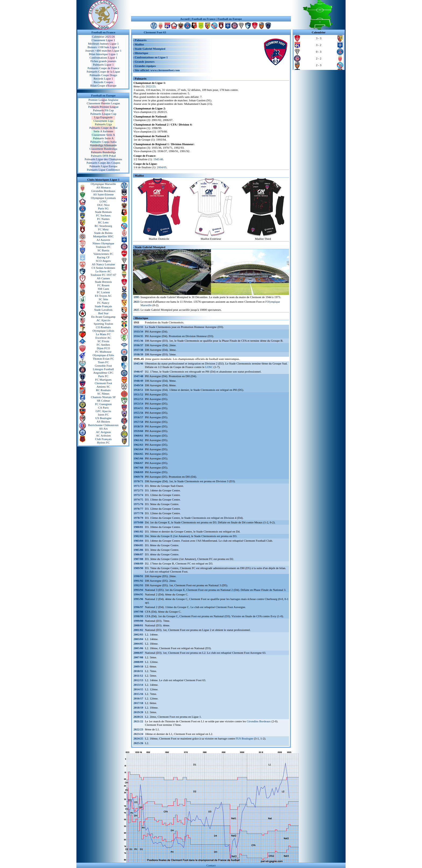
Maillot (139, 44)
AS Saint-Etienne (103, 194)
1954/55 (138, 408)
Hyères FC (103, 442)
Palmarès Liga (103, 124)
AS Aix (103, 428)
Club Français (103, 439)
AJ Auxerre (103, 240)
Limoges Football (103, 369)
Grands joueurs (145, 62)
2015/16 (138, 694)
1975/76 (138, 504)
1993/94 (138, 590)
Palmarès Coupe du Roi (103, 128)
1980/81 (138, 527)
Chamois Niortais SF (103, 397)
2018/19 (138, 708)
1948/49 (138, 381)
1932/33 (138, 327)
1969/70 (138, 477)
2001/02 (138, 630)
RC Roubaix (103, 390)
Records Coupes (103, 82)
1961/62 (138, 440)
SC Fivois (103, 341)
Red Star (103, 313)
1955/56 (138, 413)
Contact (211, 865)
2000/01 (138, 625)
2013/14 (138, 685)
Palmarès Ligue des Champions (103, 159)
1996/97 (138, 607)
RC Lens (103, 222)
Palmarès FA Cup (103, 110)
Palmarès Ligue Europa (103, 166)
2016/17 (138, 698)
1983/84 (138, 541)
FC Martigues (103, 380)
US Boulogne (103, 418)
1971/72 (138, 486)
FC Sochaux (103, 215)
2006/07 (138, 653)
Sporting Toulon (103, 324)
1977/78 (138, 513)
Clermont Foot (103, 383)
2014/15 (138, 689)
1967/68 (138, 467)
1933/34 (138, 331)
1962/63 (138, 445)
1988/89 (138, 563)
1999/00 (138, 621)
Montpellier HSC (103, 236)
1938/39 (138, 354)
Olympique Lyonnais (103, 198)
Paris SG (103, 208)
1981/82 (138, 531)
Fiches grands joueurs (103, 61)
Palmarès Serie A (103, 138)
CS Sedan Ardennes (103, 268)
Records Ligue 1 (103, 78)
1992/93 (138, 585)
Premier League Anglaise (103, 100)
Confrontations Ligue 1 (103, 58)
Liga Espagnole (103, 117)
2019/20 (138, 712)
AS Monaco (103, 187)
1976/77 (138, 509)
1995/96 (138, 599)
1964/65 (138, 454)
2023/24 (138, 734)
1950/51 (138, 390)
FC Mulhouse (103, 352)
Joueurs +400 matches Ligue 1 (103, 51)
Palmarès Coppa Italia (103, 142)
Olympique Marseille (103, 184)
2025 (136, 310)
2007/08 (138, 657)
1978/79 (138, 518)
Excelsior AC (103, 338)
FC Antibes (103, 345)
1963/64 (138, 449)
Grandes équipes (145, 66)
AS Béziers (103, 422)
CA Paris (103, 408)
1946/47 (138, 372)
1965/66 (138, 458)
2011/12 (138, 676)
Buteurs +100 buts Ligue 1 (103, 47)
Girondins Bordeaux (103, 191)
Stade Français (103, 306)
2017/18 (138, 703)
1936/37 (138, 345)
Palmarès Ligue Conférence (103, 170)
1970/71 (138, 481)
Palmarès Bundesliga (103, 152)
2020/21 (138, 717)
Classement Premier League (103, 103)
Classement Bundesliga (103, 149)
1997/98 (138, 612)
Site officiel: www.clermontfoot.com (157, 70)
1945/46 (158, 159)
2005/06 (138, 648)
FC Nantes (103, 219)
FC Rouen (103, 285)
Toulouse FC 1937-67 (103, 275)
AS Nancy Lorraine (103, 264)
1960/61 (138, 435)
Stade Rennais (103, 212)
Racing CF (103, 257)
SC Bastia (103, 250)
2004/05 (162, 167)
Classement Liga (103, 121)
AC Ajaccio (103, 320)
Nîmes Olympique (103, 243)
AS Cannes (103, 278)
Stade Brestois (103, 282)
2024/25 (138, 738)
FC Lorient (103, 292)
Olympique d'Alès (103, 355)
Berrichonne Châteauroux (103, 425)
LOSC (103, 201)
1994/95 (138, 594)
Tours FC (103, 362)
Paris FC (103, 376)
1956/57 (138, 417)
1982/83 (138, 536)
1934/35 (138, 336)
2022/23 (150, 86)
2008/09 (138, 662)
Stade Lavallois (103, 310)
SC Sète (103, 299)
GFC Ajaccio (103, 411)
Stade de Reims (103, 233)
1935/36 (138, 341)
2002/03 (138, 634)
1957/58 (138, 422)
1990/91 (138, 576)
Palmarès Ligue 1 (103, 65)
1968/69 (138, 472)
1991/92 (138, 581)
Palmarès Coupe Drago (103, 75)
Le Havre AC (103, 271)
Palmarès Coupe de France (103, 68)
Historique (141, 53)
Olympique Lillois (103, 331)
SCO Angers (103, 261)
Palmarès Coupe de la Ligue (103, 72)
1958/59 (138, 426)
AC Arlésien (103, 435)
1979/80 (138, 522)
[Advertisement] (211, 8)
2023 (136, 302)
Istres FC (103, 415)
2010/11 (138, 671)
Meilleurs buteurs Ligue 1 (103, 44)
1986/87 (138, 554)
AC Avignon (103, 432)
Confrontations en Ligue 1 (151, 57)
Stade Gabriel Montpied (150, 49)
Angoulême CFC (103, 373)
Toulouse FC (103, 247)
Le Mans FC (103, 334)
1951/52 (138, 394)
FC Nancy (103, 303)
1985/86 (138, 550)
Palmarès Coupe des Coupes (103, 163)
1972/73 (138, 490)
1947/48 (138, 376)
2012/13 (138, 680)
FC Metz (103, 229)
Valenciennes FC (103, 254)
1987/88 (138, 559)
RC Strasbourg (103, 226)
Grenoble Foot (103, 366)
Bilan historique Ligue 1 (103, 54)
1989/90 (138, 568)
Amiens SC (103, 387)
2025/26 (138, 743)
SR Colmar (103, 401)
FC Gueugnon (103, 404)
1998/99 (138, 616)
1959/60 (138, 431)
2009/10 (138, 666)
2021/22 (138, 721)
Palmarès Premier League (103, 107)
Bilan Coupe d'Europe (103, 85)
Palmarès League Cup (103, 114)
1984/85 (138, 545)
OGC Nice (103, 205)
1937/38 (138, 350)
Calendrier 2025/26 (103, 37)
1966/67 (138, 463)
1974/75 (138, 499)
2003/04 (138, 639)
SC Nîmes (103, 394)
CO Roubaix (103, 327)
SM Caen (103, 289)
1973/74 (138, 495)
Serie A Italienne (103, 131)
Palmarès (140, 40)
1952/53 (138, 399)
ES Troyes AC (103, 296)
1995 (136, 297)
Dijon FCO (103, 348)
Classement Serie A (103, 135)
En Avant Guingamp (103, 317)
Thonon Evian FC (103, 359)
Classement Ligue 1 (103, 40)
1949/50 (138, 385)
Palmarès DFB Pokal (103, 156)
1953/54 (138, 403)
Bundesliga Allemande (103, 145)
